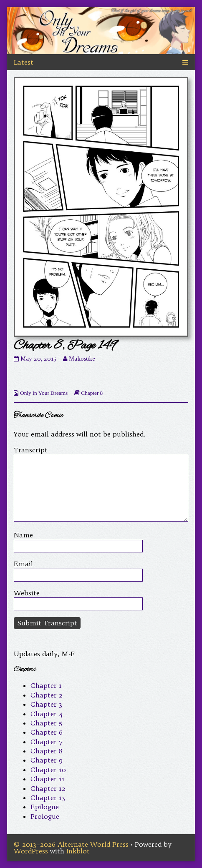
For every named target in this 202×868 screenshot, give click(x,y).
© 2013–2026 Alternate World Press (71, 844)
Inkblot (78, 851)
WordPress (31, 851)
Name (23, 535)
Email (23, 564)
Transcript (31, 450)
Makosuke (82, 359)
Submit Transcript (47, 623)
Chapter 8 (92, 393)
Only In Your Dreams (44, 393)
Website (27, 593)
